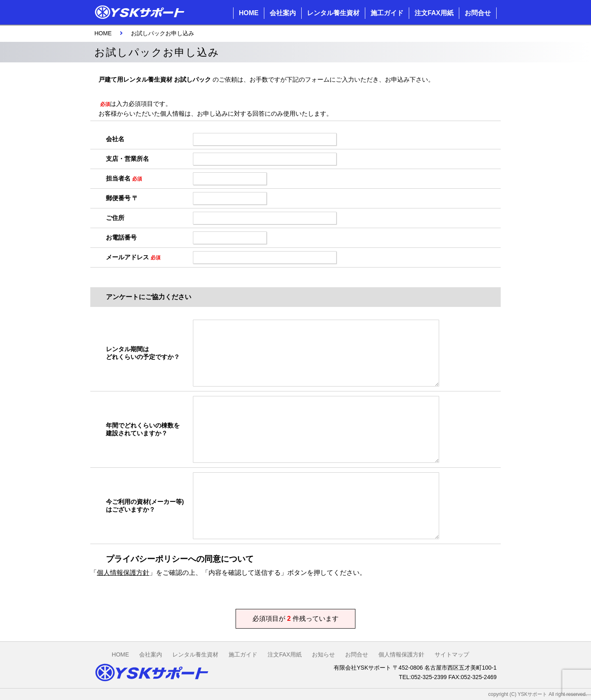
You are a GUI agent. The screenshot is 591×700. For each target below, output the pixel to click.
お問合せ (478, 13)
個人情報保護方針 (123, 573)
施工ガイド (387, 13)
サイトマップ (452, 654)
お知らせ (323, 654)
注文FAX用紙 (434, 13)
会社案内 (283, 13)
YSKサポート (532, 694)
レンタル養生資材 (333, 13)
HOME (249, 13)
